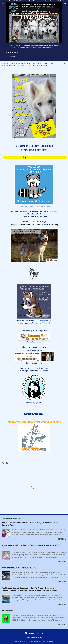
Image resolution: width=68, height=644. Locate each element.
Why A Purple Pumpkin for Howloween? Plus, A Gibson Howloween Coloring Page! (30, 524)
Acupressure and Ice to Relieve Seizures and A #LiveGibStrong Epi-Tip (31, 546)
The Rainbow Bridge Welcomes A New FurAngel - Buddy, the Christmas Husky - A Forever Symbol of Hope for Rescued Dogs (29, 589)
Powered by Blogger (34, 633)
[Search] (65, 4)
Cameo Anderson (45, 320)
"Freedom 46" (7, 611)
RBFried (39, 637)
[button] (65, 64)
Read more (62, 539)
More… (13, 57)
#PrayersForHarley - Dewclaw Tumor (19, 568)
